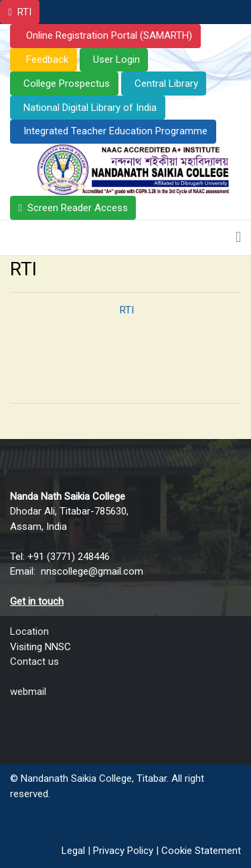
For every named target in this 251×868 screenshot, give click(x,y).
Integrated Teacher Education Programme (115, 131)
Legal (73, 851)
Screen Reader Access (78, 208)
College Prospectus (67, 84)
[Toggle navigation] (238, 238)
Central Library (166, 84)
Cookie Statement (201, 851)
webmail (28, 692)
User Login (116, 59)
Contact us (34, 662)
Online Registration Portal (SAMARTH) (108, 35)
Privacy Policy (123, 851)
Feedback (46, 59)
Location (29, 631)
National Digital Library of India (90, 108)
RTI (24, 12)
